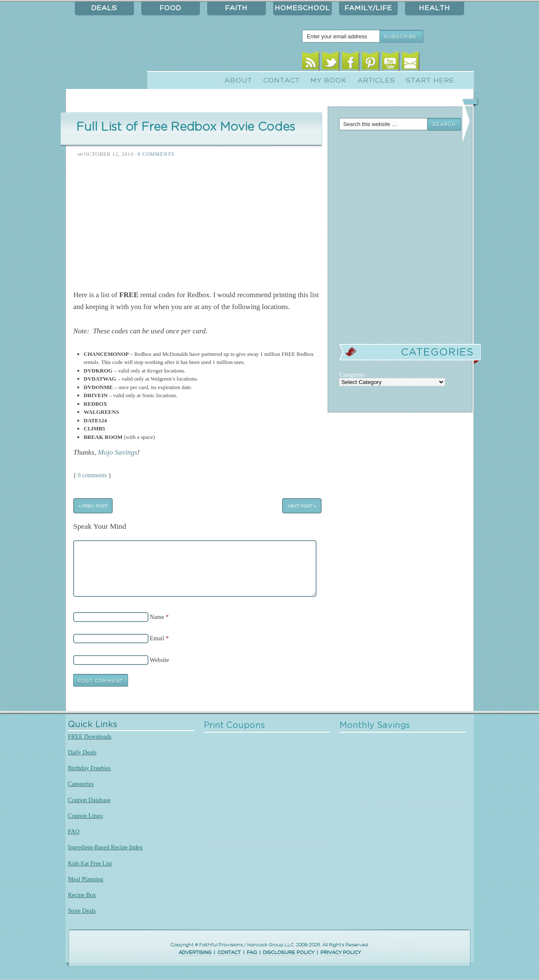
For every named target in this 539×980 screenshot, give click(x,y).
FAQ (74, 831)
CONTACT (229, 953)
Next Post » (302, 506)
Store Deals (82, 911)
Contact (282, 80)
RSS (310, 63)
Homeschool (302, 8)
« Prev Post (93, 506)
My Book (329, 80)
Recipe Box (82, 895)
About (238, 80)
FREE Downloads (90, 736)
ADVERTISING (195, 953)
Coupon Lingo (86, 816)
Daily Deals (82, 752)
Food (170, 8)
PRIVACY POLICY (341, 953)
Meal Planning (86, 879)
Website (159, 660)
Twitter (330, 63)
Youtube (390, 63)
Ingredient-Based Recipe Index (106, 847)
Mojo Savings (118, 452)
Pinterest (370, 63)
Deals (104, 8)
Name (157, 617)
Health (435, 8)
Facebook (350, 63)
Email (410, 63)
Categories (81, 784)
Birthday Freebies (90, 768)
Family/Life (368, 8)
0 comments (93, 475)
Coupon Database (89, 800)
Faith (236, 8)
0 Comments (156, 154)
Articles (376, 80)
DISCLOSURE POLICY (289, 953)
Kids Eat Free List (90, 863)
